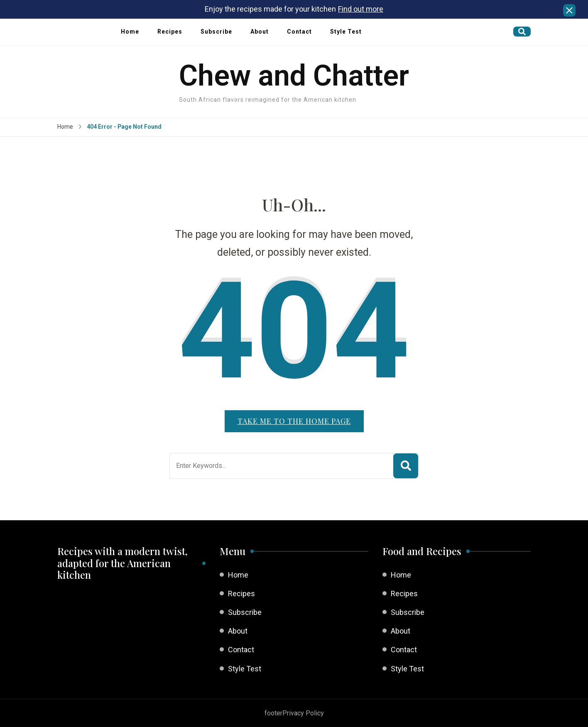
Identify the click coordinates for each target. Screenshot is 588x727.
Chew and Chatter (294, 76)
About (260, 32)
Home (130, 32)
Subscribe (216, 32)
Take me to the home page (294, 421)
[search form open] (522, 32)
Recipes (170, 32)
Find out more (361, 9)
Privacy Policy (303, 713)
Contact (299, 32)
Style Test (346, 32)
